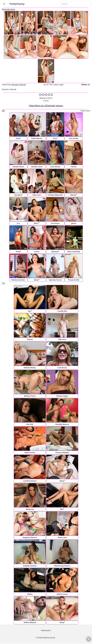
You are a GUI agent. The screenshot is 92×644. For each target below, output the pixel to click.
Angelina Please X (30, 537)
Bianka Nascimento (62, 566)
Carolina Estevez (30, 481)
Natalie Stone (18, 167)
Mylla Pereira (30, 453)
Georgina (18, 195)
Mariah (74, 195)
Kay (30, 311)
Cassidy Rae (62, 311)
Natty (62, 481)
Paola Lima (62, 537)
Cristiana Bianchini (55, 195)
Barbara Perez (30, 396)
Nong (18, 251)
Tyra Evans (55, 223)
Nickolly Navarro (62, 424)
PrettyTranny (17, 4)
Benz (37, 223)
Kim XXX (30, 424)
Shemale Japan (9, 9)
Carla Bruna (62, 368)
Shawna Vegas (62, 396)
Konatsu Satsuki (19, 85)
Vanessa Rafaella (62, 453)
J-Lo (18, 223)
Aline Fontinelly (74, 252)
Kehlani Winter (30, 368)
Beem (37, 280)
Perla (18, 138)
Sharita (30, 339)
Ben (62, 509)
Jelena (74, 223)
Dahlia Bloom (37, 138)
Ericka (37, 252)
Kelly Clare (37, 195)
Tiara (55, 138)
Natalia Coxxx (37, 167)
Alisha (30, 594)
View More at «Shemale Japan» (46, 105)
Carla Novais (55, 167)
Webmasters (46, 630)
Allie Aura (62, 339)
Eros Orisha (74, 138)
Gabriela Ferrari (55, 280)
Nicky (62, 622)
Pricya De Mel (74, 280)
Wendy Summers (18, 280)
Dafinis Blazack (30, 622)
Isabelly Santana (30, 566)
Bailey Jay (30, 509)
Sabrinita (55, 251)
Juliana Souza (62, 594)
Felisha (74, 167)
